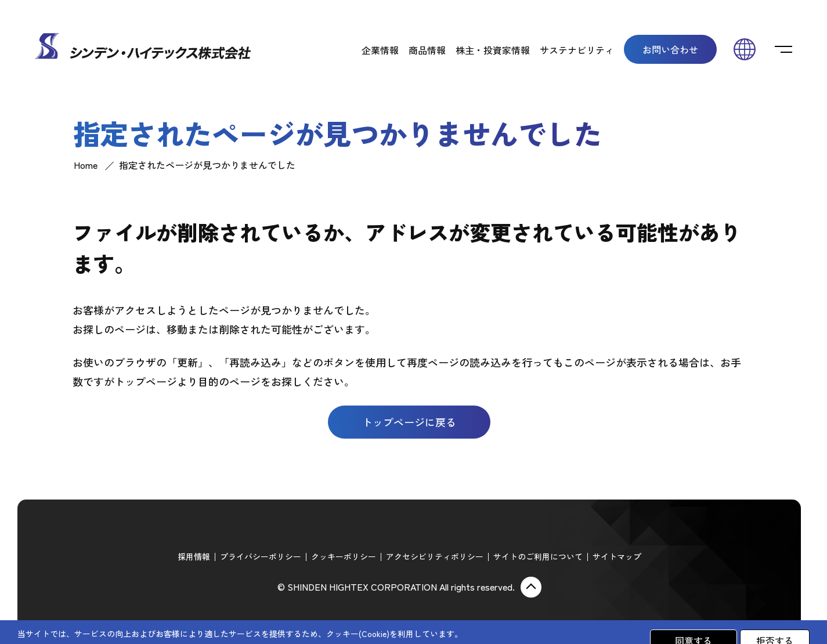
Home (86, 165)
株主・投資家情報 (493, 50)
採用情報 (194, 556)
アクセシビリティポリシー (435, 556)
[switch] (783, 49)
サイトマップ (617, 556)
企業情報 (380, 50)
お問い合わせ (670, 49)
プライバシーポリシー (261, 556)
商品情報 (427, 50)
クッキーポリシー (344, 556)
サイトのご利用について (538, 556)
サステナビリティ (577, 50)
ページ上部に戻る (531, 587)
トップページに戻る (409, 422)
